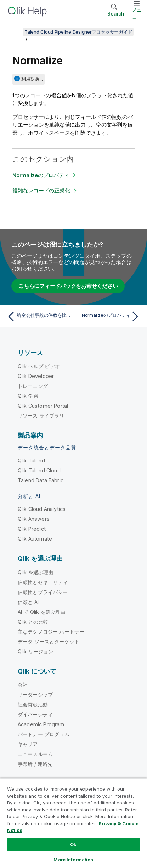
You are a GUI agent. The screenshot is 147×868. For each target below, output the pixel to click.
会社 (23, 685)
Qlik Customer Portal (43, 406)
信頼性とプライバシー (43, 592)
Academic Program (41, 724)
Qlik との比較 (33, 622)
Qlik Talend (31, 461)
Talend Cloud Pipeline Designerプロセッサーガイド (78, 32)
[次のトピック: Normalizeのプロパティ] (108, 316)
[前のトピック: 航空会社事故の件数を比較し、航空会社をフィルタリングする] (39, 316)
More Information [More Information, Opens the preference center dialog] (73, 860)
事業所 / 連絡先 (35, 764)
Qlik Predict (32, 529)
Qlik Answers (34, 519)
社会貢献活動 (33, 704)
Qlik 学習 (28, 396)
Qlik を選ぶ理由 (36, 572)
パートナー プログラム (44, 734)
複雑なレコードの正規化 (41, 190)
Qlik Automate (35, 539)
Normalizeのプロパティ (41, 175)
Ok (73, 844)
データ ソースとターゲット (49, 642)
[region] (73, 823)
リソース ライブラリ (41, 416)
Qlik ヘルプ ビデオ (39, 366)
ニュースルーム (35, 754)
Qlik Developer (36, 376)
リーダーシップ (35, 695)
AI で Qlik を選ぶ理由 (42, 612)
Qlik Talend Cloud (39, 470)
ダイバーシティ (35, 714)
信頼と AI (28, 602)
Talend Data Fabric (41, 480)
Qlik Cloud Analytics (42, 509)
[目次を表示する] (14, 32)
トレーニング (33, 386)
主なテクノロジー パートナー (51, 632)
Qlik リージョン (36, 651)
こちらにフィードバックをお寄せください (68, 286)
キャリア (28, 744)
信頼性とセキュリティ (43, 582)
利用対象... (32, 79)
